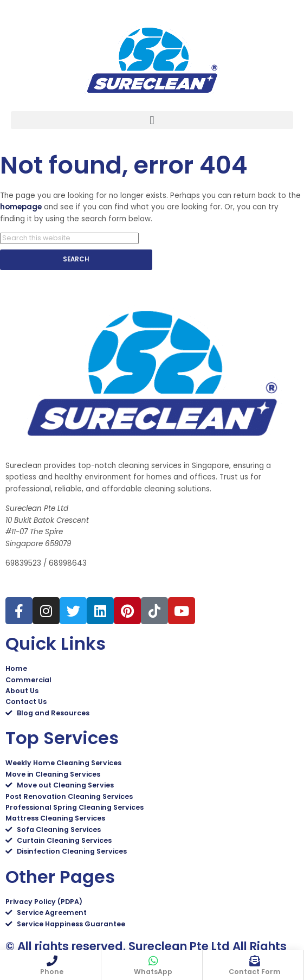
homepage (21, 207)
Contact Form (255, 972)
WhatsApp (153, 972)
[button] (152, 120)
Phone (52, 972)
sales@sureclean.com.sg (55, 583)
